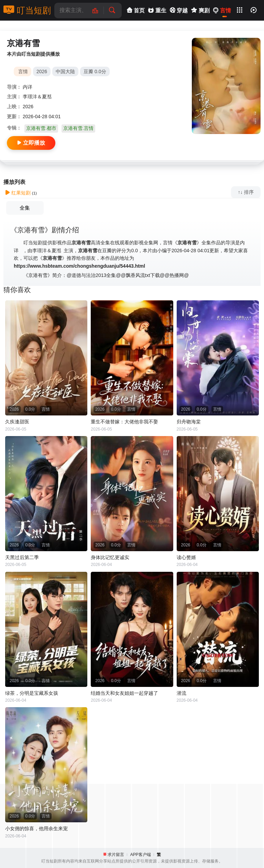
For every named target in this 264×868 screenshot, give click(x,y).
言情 (23, 71)
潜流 (181, 693)
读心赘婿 (186, 557)
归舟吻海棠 (189, 422)
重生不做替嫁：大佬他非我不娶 (124, 422)
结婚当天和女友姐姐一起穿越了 (124, 693)
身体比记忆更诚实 (110, 557)
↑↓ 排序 (246, 192)
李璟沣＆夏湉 (37, 97)
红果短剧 (18, 193)
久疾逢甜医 (17, 422)
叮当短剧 (27, 10)
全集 (25, 208)
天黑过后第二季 (22, 557)
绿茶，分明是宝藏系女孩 (32, 693)
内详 (27, 87)
